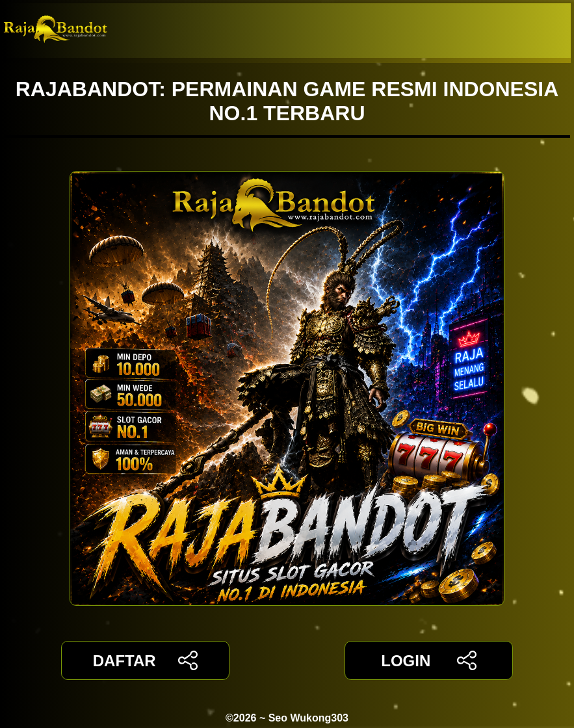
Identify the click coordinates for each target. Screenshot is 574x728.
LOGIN (429, 660)
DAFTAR (145, 660)
